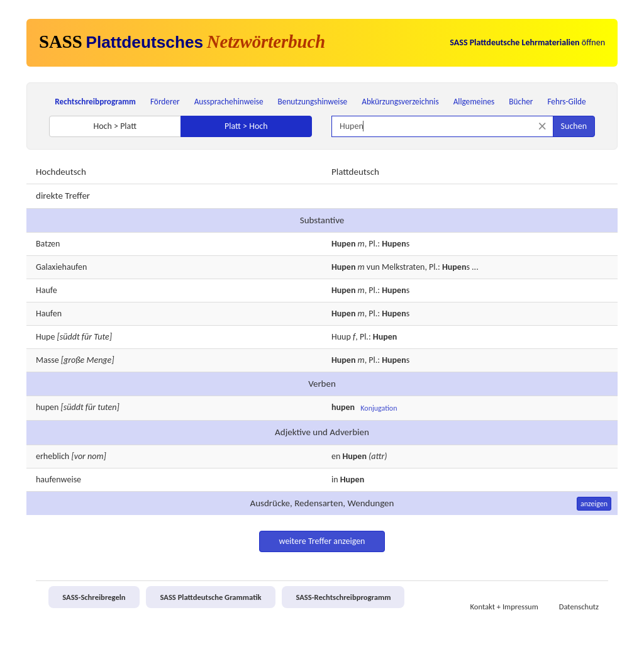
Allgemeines (474, 102)
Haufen (49, 313)
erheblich (53, 456)
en (336, 456)
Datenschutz (579, 607)
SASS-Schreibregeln (94, 597)
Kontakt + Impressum (504, 607)
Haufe (47, 290)
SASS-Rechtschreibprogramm (343, 597)
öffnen (527, 42)
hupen (47, 407)
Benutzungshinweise (313, 102)
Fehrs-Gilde (566, 102)
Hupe (45, 337)
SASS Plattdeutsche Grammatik (210, 597)
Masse (47, 360)
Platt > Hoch (246, 126)
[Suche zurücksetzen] (542, 126)
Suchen (574, 126)
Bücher (521, 102)
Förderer (165, 102)
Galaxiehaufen (61, 267)
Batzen (48, 244)
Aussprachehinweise (229, 102)
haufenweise (58, 479)
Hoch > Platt (115, 126)
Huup (341, 337)
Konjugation (379, 408)
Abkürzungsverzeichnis (400, 102)
